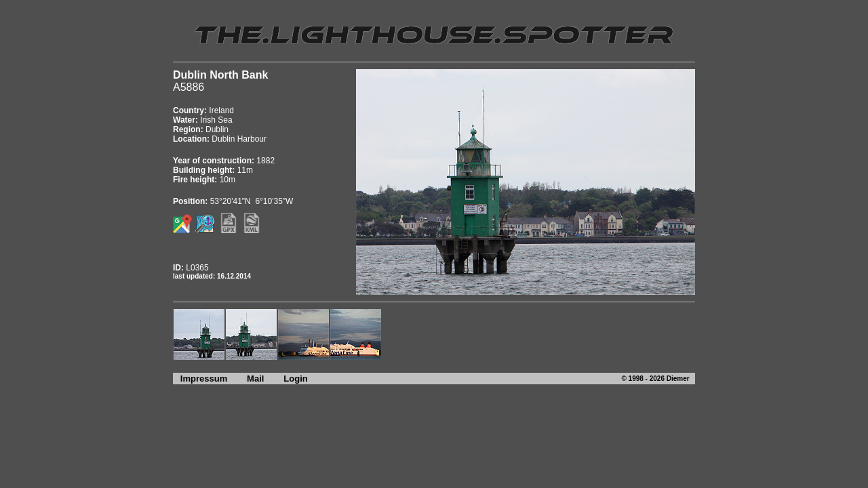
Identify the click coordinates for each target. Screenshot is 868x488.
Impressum (200, 379)
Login (295, 379)
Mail (255, 379)
